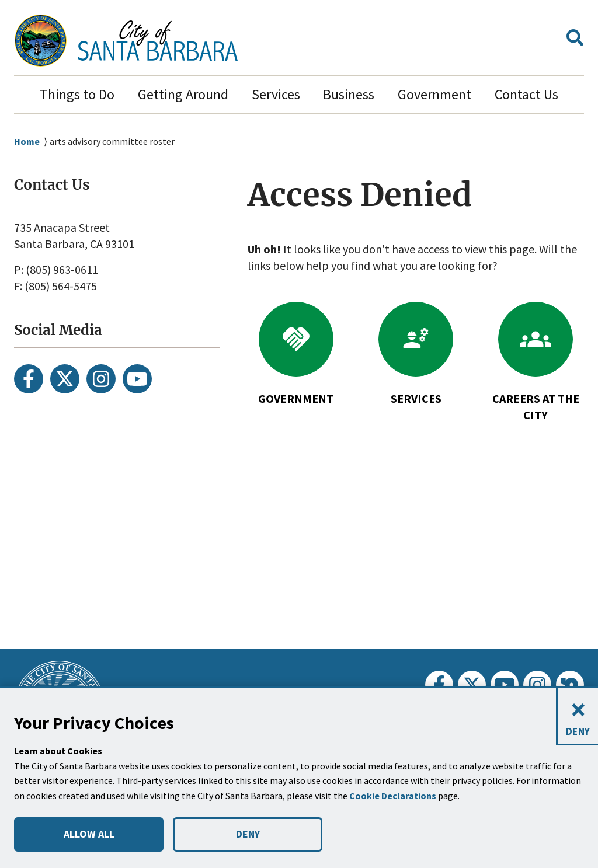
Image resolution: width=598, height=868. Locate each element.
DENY (248, 834)
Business (349, 94)
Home (27, 142)
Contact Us (526, 94)
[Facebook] (29, 379)
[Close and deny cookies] (577, 717)
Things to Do (77, 94)
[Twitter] (65, 379)
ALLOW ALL (88, 834)
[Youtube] (137, 379)
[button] (575, 41)
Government (434, 94)
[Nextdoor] (570, 685)
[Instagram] (101, 379)
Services (276, 94)
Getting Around (183, 94)
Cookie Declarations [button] (394, 796)
